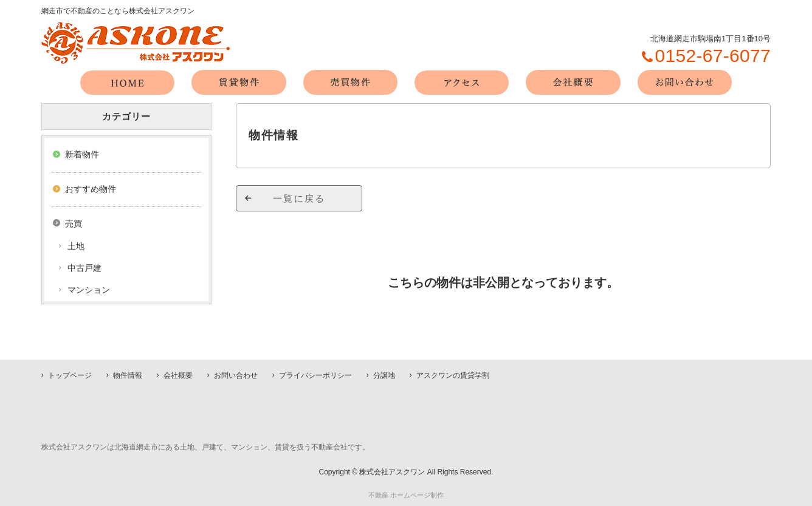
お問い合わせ (236, 375)
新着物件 (82, 154)
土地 (76, 246)
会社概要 (178, 375)
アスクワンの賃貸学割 (453, 375)
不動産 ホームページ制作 (406, 495)
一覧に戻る (299, 198)
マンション (89, 290)
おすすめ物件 (91, 189)
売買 (74, 224)
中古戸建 (84, 268)
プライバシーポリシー (315, 375)
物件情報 (128, 375)
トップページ (70, 375)
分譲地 (384, 375)
